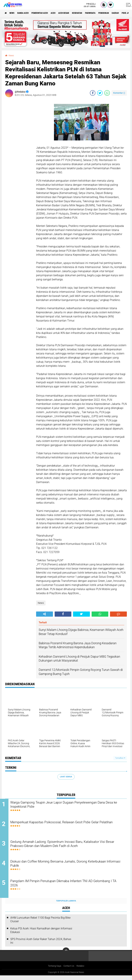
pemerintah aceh (48, 13)
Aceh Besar (78, 13)
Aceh (64, 13)
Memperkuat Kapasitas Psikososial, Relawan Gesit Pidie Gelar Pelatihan (68, 826)
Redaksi (82, 970)
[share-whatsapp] (107, 93)
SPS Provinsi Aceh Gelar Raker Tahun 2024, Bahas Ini (41, 945)
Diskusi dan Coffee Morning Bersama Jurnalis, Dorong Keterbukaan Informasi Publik (61, 867)
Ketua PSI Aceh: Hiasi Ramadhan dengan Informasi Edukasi (41, 935)
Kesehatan (94, 13)
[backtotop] (66, 955)
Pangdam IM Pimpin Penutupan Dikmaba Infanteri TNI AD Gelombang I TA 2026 (65, 888)
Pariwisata (110, 13)
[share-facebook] (93, 93)
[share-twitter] (100, 93)
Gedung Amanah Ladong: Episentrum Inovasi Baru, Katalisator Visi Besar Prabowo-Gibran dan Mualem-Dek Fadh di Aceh (68, 847)
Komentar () (119, 93)
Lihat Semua (66, 777)
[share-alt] (45, 614)
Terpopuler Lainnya (66, 905)
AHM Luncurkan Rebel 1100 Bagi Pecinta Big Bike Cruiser (40, 924)
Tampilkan (120, 758)
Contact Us (69, 970)
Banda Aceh (28, 13)
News (14, 13)
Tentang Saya (54, 970)
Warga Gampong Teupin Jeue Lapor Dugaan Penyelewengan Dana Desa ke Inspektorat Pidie (67, 805)
